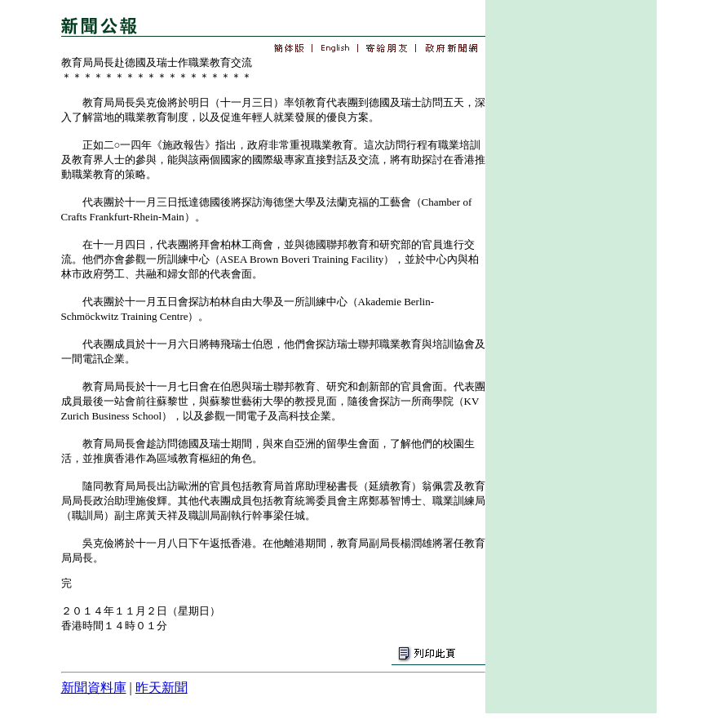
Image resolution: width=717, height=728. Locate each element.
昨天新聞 (162, 688)
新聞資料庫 (94, 688)
